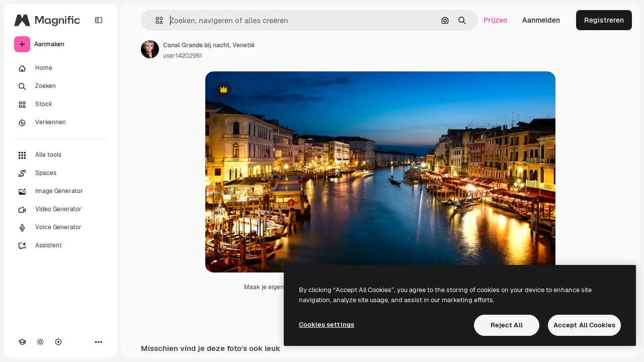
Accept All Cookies (584, 325)
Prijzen (495, 20)
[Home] (60, 68)
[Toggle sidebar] (99, 20)
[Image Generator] (60, 192)
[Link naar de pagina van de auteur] (150, 49)
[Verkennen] (60, 123)
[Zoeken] (60, 86)
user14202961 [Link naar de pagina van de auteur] (183, 56)
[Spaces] (60, 173)
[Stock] (60, 105)
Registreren (604, 20)
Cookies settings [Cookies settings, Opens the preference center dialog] (327, 325)
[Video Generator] (60, 210)
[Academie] (22, 342)
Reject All (507, 325)
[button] (155, 20)
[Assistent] (60, 246)
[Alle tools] (60, 155)
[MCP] (58, 342)
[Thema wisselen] (40, 342)
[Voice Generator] (60, 228)
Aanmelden (541, 20)
